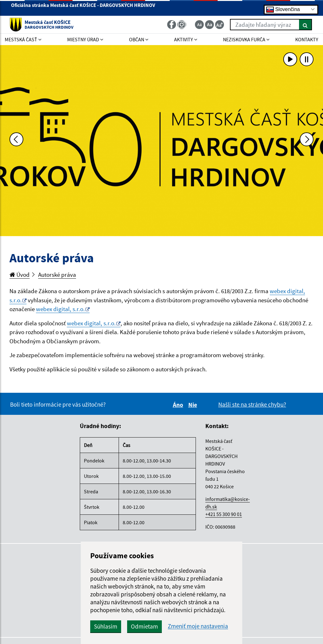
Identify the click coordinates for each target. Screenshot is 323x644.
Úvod (20, 275)
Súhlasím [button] (106, 626)
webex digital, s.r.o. (60, 309)
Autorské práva (57, 275)
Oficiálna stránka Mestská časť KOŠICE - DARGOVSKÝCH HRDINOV (83, 8)
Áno (179, 405)
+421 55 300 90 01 (224, 514)
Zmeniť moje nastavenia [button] (198, 626)
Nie (194, 405)
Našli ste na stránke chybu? (252, 404)
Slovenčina (283, 9)
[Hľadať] (305, 25)
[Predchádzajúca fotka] (16, 139)
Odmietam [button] (144, 626)
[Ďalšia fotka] (307, 139)
